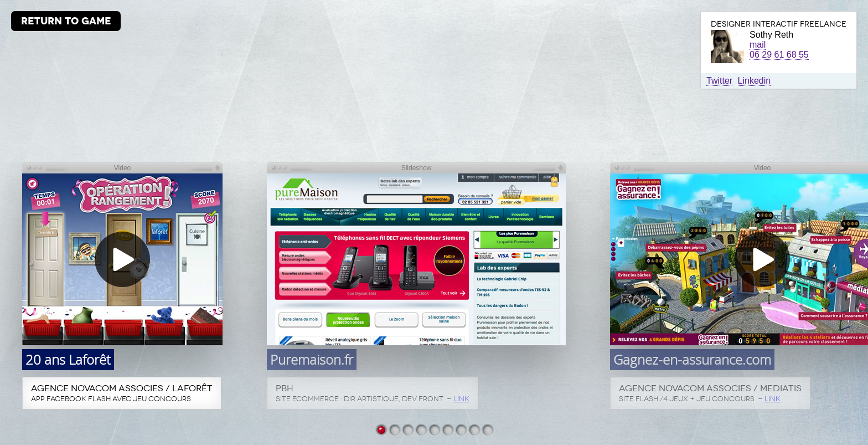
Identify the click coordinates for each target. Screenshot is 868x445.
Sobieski (461, 429)
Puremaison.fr (394, 429)
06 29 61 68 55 (779, 55)
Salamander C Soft (487, 429)
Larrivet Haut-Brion (421, 429)
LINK (461, 399)
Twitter (719, 81)
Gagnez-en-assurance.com (407, 429)
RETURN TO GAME (66, 21)
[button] (122, 259)
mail (758, 45)
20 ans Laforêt (381, 429)
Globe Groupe (434, 429)
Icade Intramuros (447, 429)
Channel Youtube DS (474, 429)
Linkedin (755, 81)
